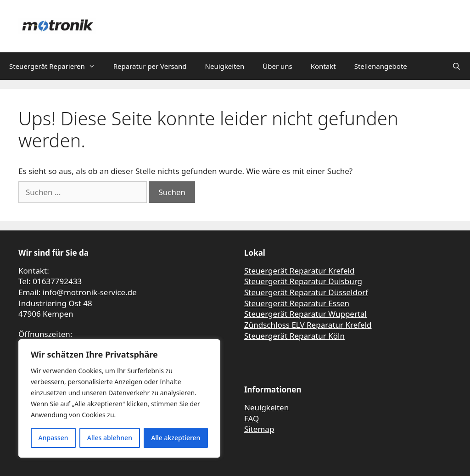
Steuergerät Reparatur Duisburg (303, 281)
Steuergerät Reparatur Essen (297, 303)
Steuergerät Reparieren (57, 66)
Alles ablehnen (110, 438)
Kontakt (323, 66)
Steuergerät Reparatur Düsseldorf (306, 292)
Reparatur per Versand (150, 66)
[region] (119, 398)
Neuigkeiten (225, 66)
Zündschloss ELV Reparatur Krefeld (308, 325)
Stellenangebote (381, 66)
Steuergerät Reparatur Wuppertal (305, 314)
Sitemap (259, 429)
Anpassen (53, 438)
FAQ (252, 418)
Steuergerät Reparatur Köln (294, 336)
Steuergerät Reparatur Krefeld (299, 271)
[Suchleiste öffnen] (456, 66)
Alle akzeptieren (176, 438)
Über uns (277, 66)
